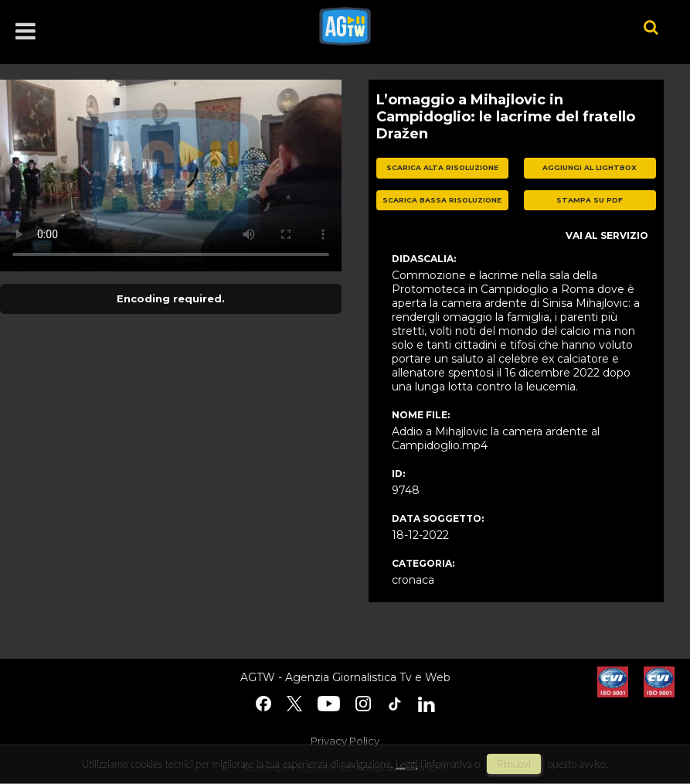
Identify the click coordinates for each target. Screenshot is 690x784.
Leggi (406, 764)
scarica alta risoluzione (442, 167)
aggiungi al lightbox (590, 167)
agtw (459, 26)
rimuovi (514, 764)
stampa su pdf (590, 200)
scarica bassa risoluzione (442, 200)
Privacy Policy (345, 741)
